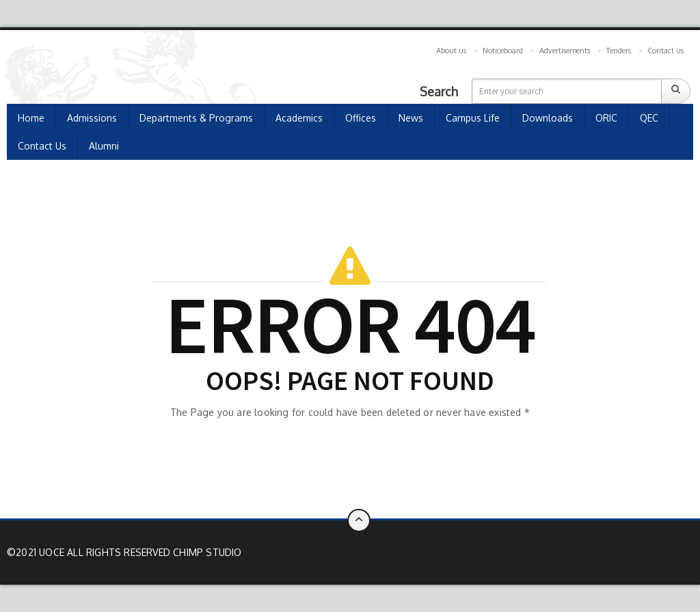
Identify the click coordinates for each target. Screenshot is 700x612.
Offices (361, 118)
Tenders (619, 51)
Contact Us (42, 146)
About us (451, 51)
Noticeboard (503, 51)
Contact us (665, 51)
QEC (649, 118)
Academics (299, 118)
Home (31, 118)
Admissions (92, 118)
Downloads (548, 118)
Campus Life (473, 118)
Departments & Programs (196, 118)
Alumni (104, 146)
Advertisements (565, 51)
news (411, 118)
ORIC (606, 118)
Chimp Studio (207, 552)
